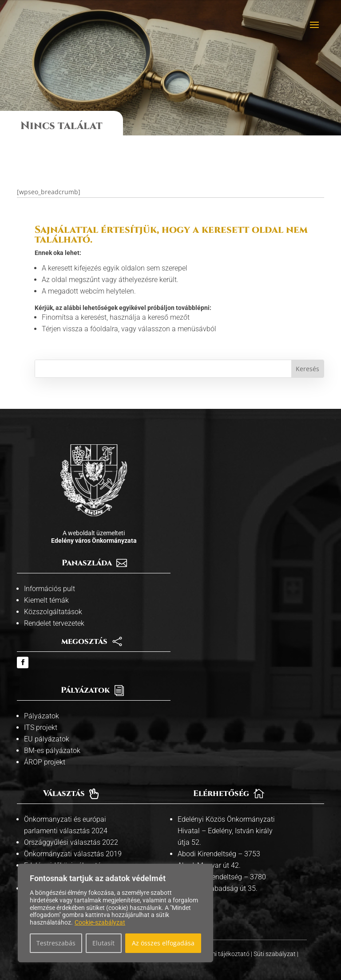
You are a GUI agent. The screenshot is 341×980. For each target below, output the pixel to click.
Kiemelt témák (46, 590)
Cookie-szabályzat (100, 922)
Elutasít (103, 943)
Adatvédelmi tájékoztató (217, 943)
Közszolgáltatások (53, 601)
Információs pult (50, 578)
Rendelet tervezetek (54, 613)
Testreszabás (56, 943)
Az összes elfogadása (163, 943)
